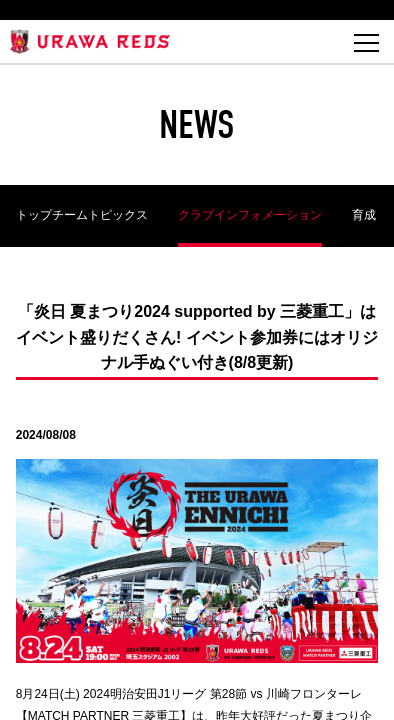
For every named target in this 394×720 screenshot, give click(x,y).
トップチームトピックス (82, 215)
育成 (364, 215)
